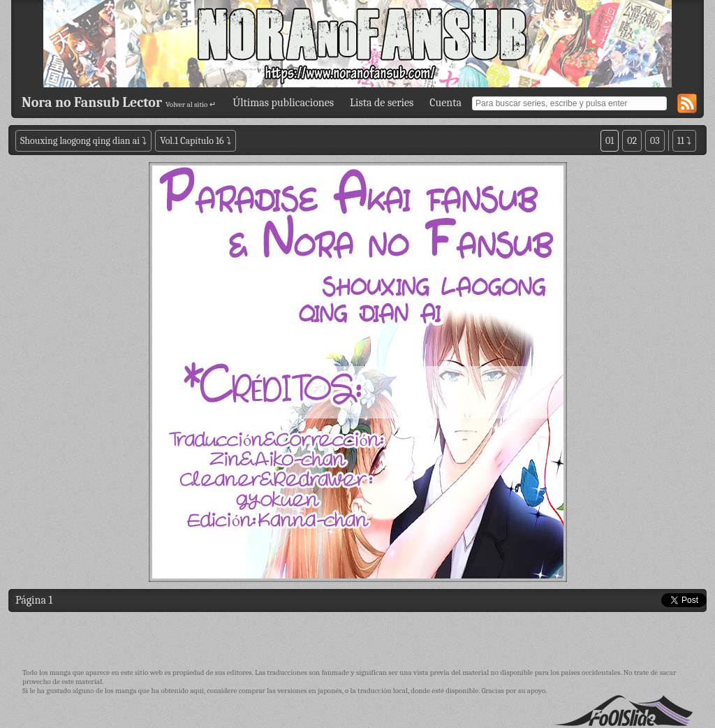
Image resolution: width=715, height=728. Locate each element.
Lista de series (382, 103)
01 (610, 141)
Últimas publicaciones (283, 103)
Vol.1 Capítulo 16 (192, 141)
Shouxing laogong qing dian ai (80, 141)
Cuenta (445, 103)
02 (632, 141)
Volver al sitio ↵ (191, 104)
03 (655, 141)
